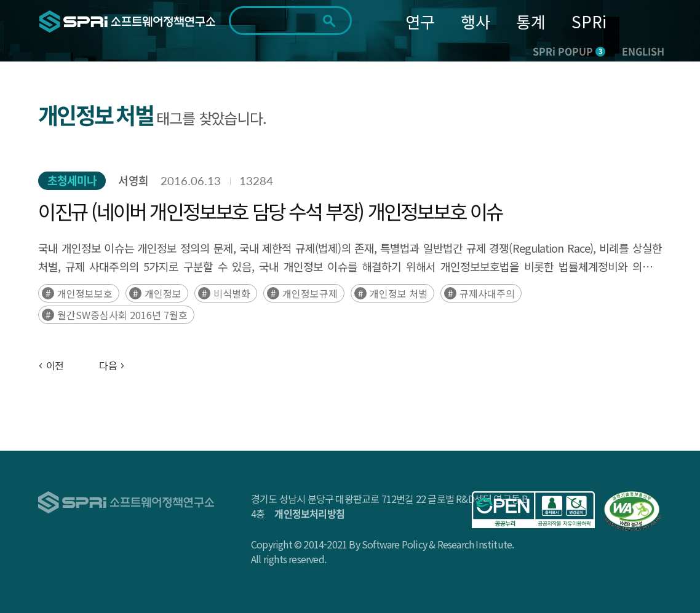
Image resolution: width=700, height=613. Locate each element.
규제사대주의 (487, 293)
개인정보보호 (85, 293)
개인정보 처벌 (399, 293)
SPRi (589, 21)
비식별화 (232, 293)
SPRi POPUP (569, 51)
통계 (531, 21)
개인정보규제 (310, 293)
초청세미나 (72, 180)
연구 (420, 21)
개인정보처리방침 (309, 513)
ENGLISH (643, 51)
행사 (475, 21)
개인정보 (163, 293)
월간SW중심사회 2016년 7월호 (122, 315)
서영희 (133, 180)
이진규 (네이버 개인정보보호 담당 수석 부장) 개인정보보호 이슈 (270, 211)
